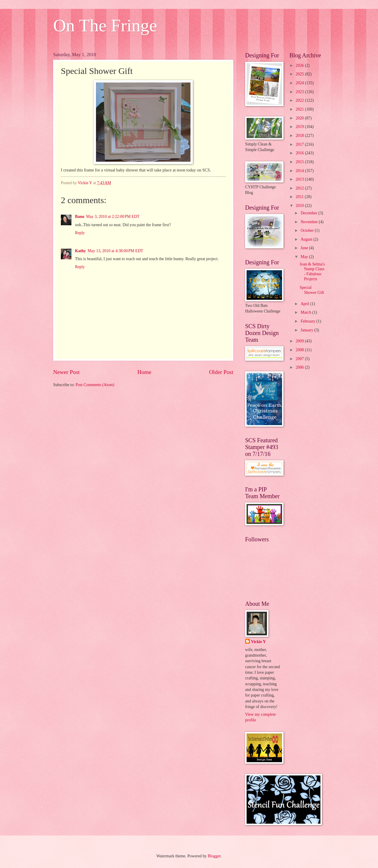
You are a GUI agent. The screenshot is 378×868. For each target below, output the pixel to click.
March (306, 312)
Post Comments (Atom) (95, 385)
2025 (300, 74)
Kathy (80, 251)
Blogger (214, 856)
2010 (300, 206)
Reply (80, 233)
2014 (300, 171)
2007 (300, 359)
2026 (300, 65)
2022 (300, 100)
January (307, 330)
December (309, 213)
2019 (300, 127)
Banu (80, 217)
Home (144, 372)
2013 (300, 179)
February (308, 321)
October (308, 230)
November (310, 222)
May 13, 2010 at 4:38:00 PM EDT (115, 251)
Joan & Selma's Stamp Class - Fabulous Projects (312, 272)
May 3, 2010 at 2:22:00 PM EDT (113, 217)
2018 (300, 136)
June (305, 248)
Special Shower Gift (312, 290)
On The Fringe (105, 25)
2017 (300, 144)
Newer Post (66, 372)
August (307, 239)
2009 (300, 341)
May (305, 257)
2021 (300, 109)
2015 (300, 162)
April (306, 304)
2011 (300, 197)
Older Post (221, 372)
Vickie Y (258, 642)
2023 (300, 92)
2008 (300, 350)
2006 (300, 367)
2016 (300, 153)
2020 (300, 118)
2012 (300, 188)
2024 (300, 83)
